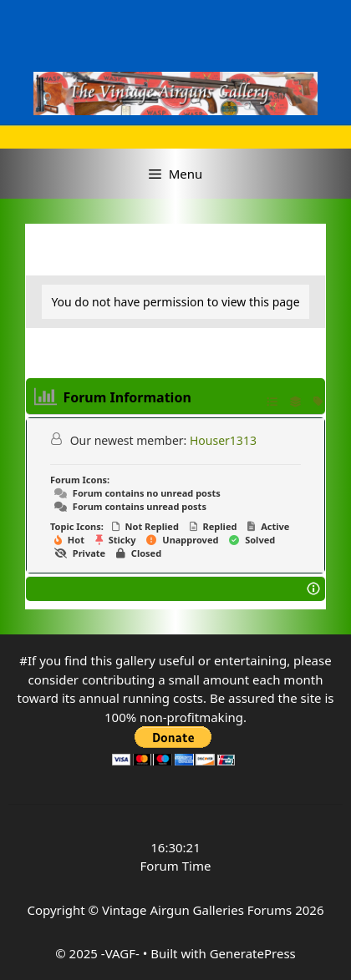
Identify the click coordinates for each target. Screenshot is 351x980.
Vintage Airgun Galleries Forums (197, 910)
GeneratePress (253, 953)
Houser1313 (223, 440)
